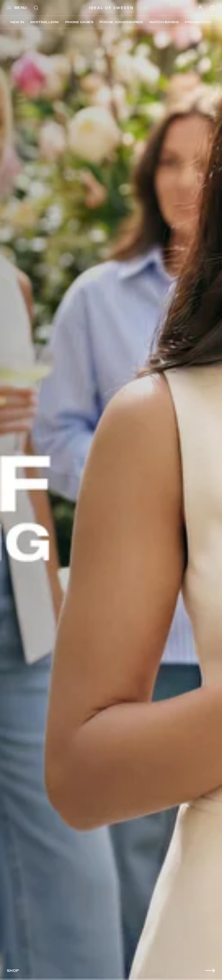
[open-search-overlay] (36, 8)
